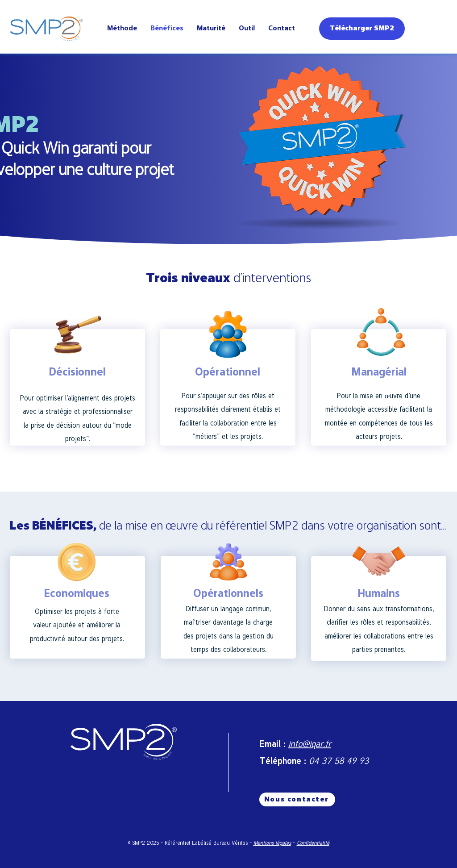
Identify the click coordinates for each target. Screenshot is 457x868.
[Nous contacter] (297, 799)
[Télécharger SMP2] (362, 29)
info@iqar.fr (310, 744)
